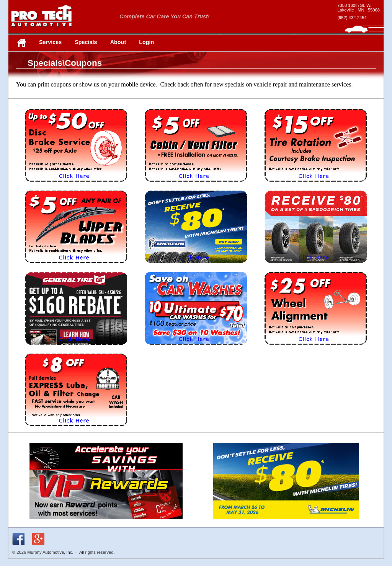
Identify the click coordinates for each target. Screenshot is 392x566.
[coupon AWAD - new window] (316, 349)
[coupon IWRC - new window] (316, 186)
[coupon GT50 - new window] (76, 349)
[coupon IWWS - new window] (76, 267)
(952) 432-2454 (352, 18)
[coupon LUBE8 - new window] (76, 430)
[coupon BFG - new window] (316, 267)
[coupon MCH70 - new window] (196, 267)
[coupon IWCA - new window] (196, 186)
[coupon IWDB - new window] (76, 186)
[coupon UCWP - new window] (196, 349)
